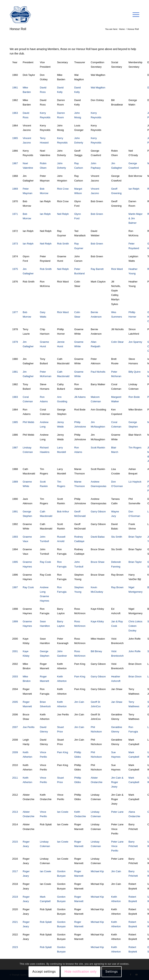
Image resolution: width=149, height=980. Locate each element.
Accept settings (44, 972)
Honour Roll (18, 29)
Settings (112, 972)
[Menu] (134, 15)
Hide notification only (81, 972)
